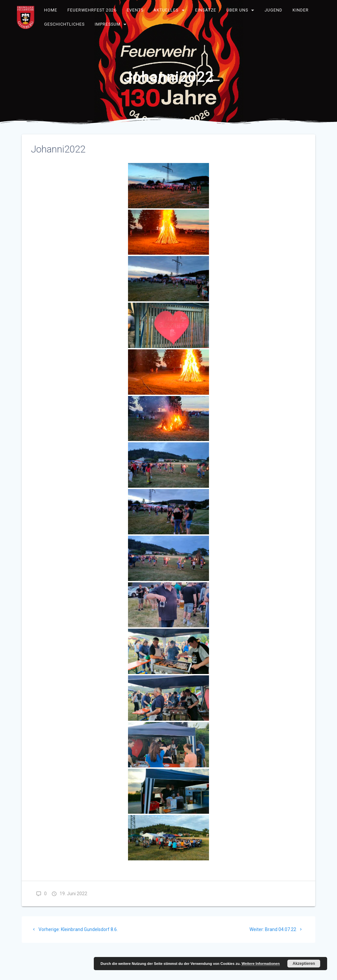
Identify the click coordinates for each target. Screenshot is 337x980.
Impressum (108, 24)
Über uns (237, 10)
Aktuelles (166, 10)
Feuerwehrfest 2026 (92, 10)
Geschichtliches (65, 24)
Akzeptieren (304, 964)
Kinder (301, 10)
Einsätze (206, 10)
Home (51, 10)
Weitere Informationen (261, 964)
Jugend (274, 10)
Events (135, 10)
